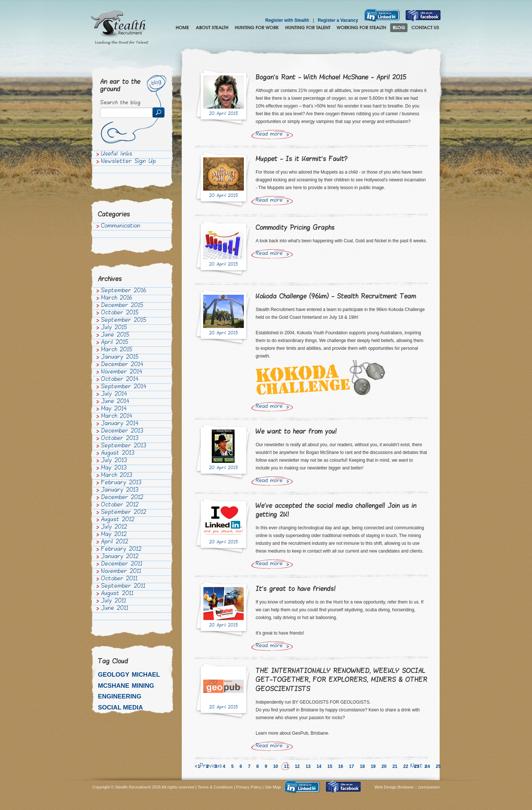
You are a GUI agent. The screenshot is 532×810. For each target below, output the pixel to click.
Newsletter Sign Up (128, 162)
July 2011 (113, 601)
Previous (211, 766)
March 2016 (117, 298)
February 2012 (121, 550)
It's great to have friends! (296, 589)
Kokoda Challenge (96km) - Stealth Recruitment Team (336, 297)
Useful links (117, 154)
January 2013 (120, 491)
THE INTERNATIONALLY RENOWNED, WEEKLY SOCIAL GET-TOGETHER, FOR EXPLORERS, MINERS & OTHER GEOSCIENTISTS (342, 680)
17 (352, 766)
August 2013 (118, 454)
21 (395, 766)
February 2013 (121, 483)
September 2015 (124, 321)
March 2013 (117, 476)
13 (308, 766)
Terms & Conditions (215, 787)
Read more (269, 134)
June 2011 (115, 609)
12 (297, 766)
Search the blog (120, 103)
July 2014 (114, 394)
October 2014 (120, 380)
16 (340, 766)
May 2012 (114, 535)
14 (319, 766)
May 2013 (114, 468)
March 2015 (117, 350)
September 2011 (123, 587)
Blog (399, 28)
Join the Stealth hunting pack (362, 28)
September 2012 (124, 513)
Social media (120, 708)
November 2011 (121, 572)
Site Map (273, 787)
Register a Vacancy (338, 20)
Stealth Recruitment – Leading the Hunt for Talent (120, 28)
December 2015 (122, 306)
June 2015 (115, 335)
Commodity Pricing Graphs (295, 228)
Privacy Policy (249, 787)
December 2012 (122, 498)
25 (438, 766)
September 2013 (124, 446)
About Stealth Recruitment (212, 28)
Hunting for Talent (308, 28)
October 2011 (119, 579)
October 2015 (120, 313)
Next (416, 766)
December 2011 (122, 564)
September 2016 (124, 291)
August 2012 (118, 520)
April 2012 (115, 542)
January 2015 (120, 358)
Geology (114, 675)
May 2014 (114, 409)
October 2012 (120, 505)
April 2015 (115, 343)
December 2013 (122, 431)
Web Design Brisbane (395, 787)
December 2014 (122, 365)
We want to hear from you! (296, 432)
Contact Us (425, 28)
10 (275, 766)
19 (373, 766)
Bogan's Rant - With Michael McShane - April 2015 (331, 78)
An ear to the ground (120, 86)
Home (182, 28)
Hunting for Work (257, 28)
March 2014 (117, 417)
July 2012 (114, 527)
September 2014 (124, 387)
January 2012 (120, 557)
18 (362, 766)
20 (384, 766)
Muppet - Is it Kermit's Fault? (302, 159)
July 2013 (114, 461)
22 (406, 766)
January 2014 (120, 424)
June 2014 (115, 402)
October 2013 (120, 439)
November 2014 (122, 372)
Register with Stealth (287, 20)
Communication (121, 226)
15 (330, 766)
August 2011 (117, 594)
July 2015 (114, 328)
